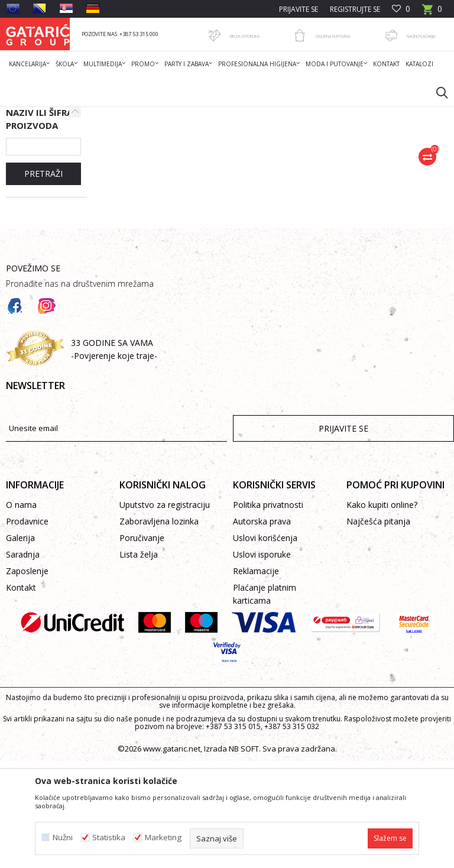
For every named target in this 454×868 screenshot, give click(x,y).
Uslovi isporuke (262, 661)
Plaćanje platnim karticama (265, 701)
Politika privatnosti (268, 612)
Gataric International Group (52, 114)
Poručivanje (142, 645)
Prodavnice (27, 628)
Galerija (20, 645)
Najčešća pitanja (378, 628)
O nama (21, 612)
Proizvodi (122, 114)
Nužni (63, 838)
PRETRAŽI (43, 281)
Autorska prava (262, 628)
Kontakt (21, 694)
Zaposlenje (27, 678)
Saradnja (23, 661)
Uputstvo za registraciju (165, 612)
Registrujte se (355, 9)
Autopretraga (301, 157)
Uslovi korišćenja (265, 645)
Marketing (163, 838)
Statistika (109, 838)
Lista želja (139, 661)
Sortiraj (355, 157)
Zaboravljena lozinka (159, 628)
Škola (156, 114)
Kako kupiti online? (382, 612)
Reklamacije (256, 678)
